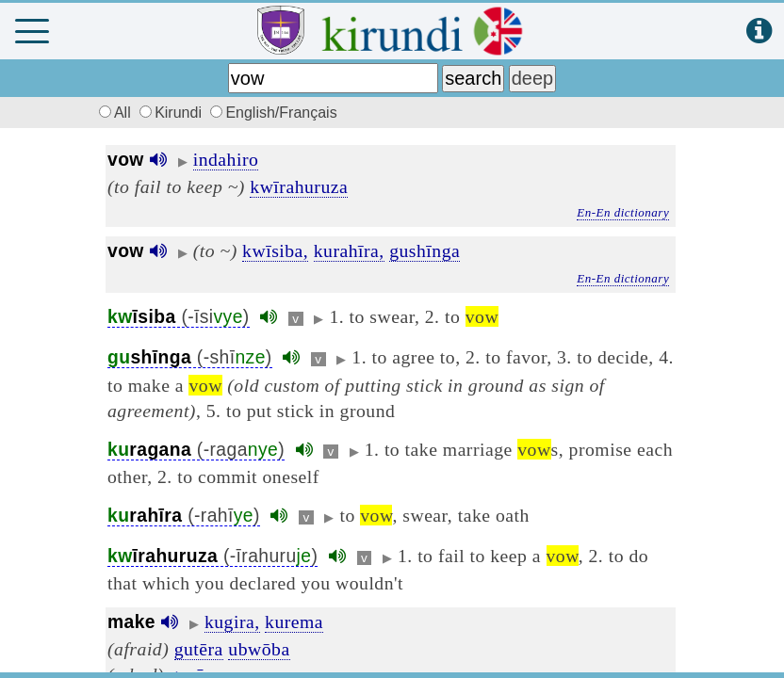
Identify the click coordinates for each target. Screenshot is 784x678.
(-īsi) (179, 317)
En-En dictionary (623, 212)
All (112, 113)
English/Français (273, 113)
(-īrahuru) (212, 556)
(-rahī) (184, 516)
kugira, (232, 621)
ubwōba (259, 649)
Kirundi (172, 113)
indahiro (226, 159)
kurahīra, (349, 250)
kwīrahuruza (299, 186)
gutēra (199, 649)
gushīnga (425, 250)
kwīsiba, (275, 250)
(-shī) (190, 357)
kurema (294, 621)
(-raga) (196, 450)
